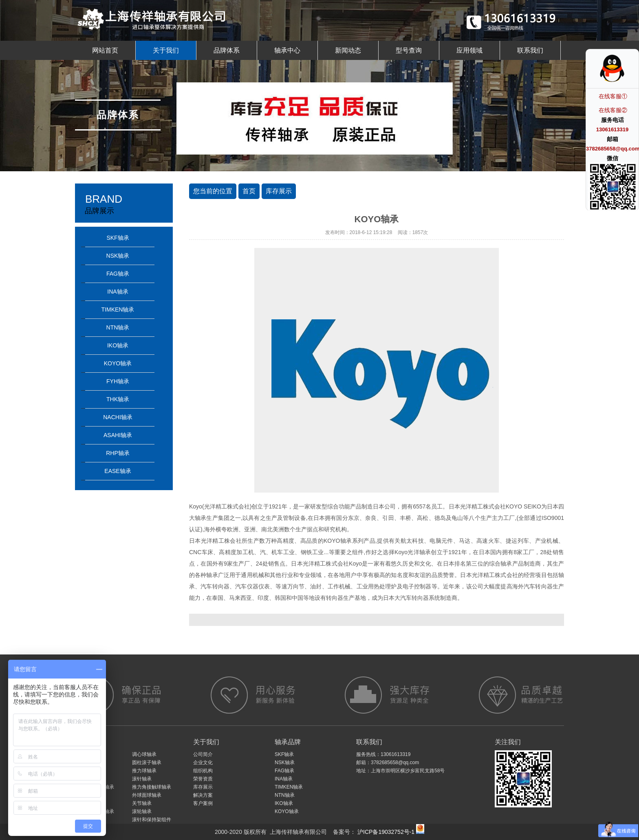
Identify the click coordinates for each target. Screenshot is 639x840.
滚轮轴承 (142, 811)
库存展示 (279, 191)
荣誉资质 (203, 779)
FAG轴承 (118, 274)
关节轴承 (142, 803)
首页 (249, 191)
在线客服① (613, 96)
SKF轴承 (118, 238)
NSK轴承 (118, 256)
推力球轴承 (144, 771)
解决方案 (203, 795)
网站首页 (105, 50)
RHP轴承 (118, 453)
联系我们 (530, 50)
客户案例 (203, 803)
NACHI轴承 (118, 417)
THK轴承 (118, 399)
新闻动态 (348, 50)
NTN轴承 (118, 327)
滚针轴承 (142, 779)
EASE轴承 (118, 471)
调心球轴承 (144, 754)
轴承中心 (287, 50)
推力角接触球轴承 (152, 787)
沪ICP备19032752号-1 (385, 832)
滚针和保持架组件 (152, 820)
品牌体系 (227, 50)
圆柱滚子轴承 (147, 763)
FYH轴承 (118, 381)
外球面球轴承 (147, 795)
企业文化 (203, 763)
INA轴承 (118, 292)
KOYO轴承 (118, 363)
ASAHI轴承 (118, 435)
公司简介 (203, 754)
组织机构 (203, 771)
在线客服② (613, 110)
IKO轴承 (118, 345)
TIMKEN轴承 (118, 309)
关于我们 (166, 50)
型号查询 (409, 50)
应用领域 (469, 50)
